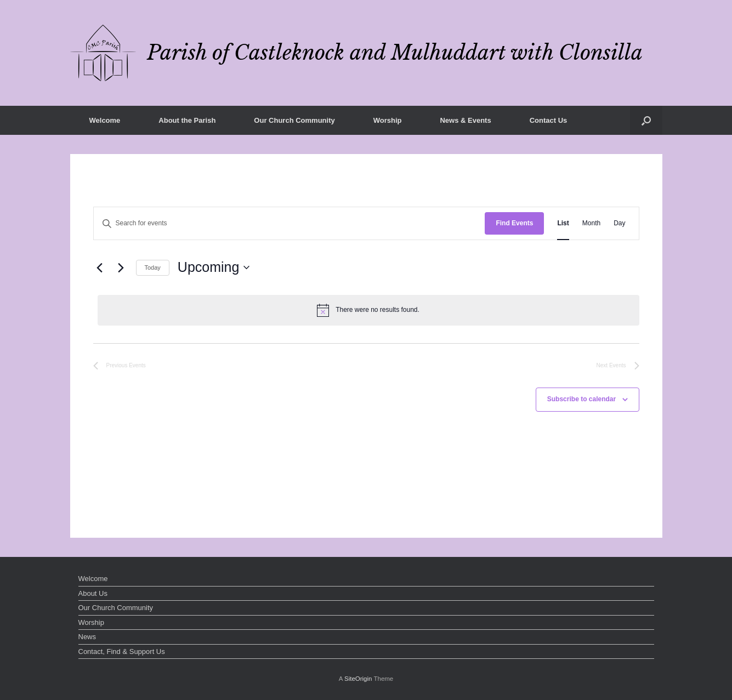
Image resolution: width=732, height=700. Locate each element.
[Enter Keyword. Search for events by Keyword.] (290, 223)
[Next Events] (121, 268)
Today (153, 268)
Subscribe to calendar (581, 399)
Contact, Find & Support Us (122, 651)
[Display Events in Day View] (619, 223)
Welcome (105, 120)
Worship (388, 120)
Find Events (514, 223)
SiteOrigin (358, 679)
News (87, 637)
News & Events (465, 120)
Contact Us (549, 120)
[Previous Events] (100, 268)
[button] (646, 120)
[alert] (368, 310)
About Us (93, 593)
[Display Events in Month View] (591, 223)
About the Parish (187, 120)
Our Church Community (294, 120)
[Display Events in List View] (563, 223)
